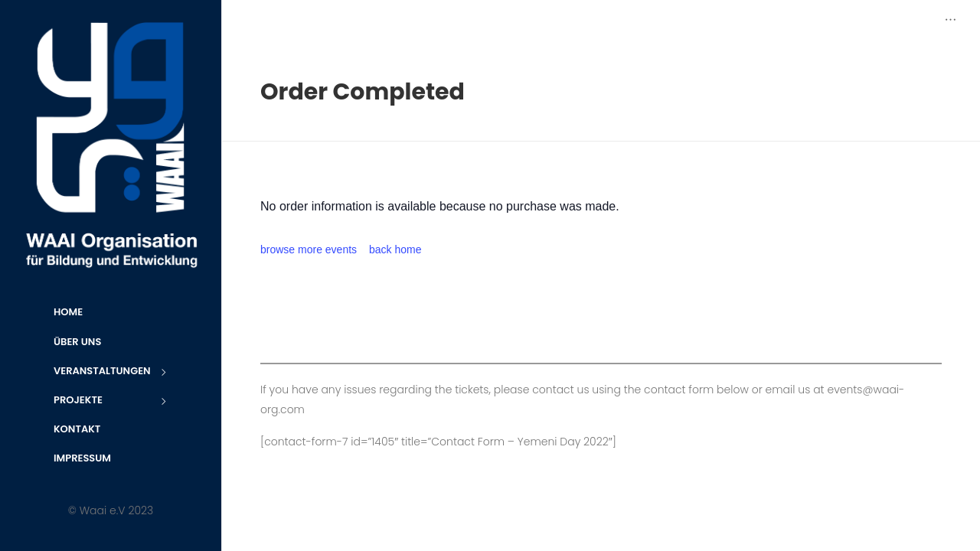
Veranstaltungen (111, 372)
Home (68, 312)
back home (395, 249)
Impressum (82, 458)
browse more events (309, 249)
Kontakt (77, 429)
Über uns (77, 342)
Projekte (111, 401)
